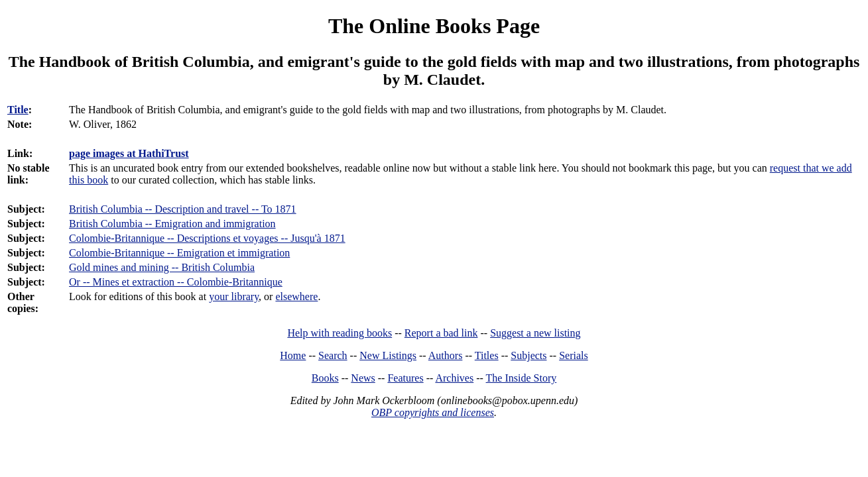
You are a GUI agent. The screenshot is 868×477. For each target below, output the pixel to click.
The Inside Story (522, 378)
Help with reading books (340, 333)
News (363, 378)
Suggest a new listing (535, 333)
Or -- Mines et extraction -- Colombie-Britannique (176, 282)
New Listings (388, 355)
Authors (446, 355)
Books (325, 378)
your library (234, 296)
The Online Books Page (434, 26)
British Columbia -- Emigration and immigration (172, 224)
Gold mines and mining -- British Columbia (162, 267)
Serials (574, 355)
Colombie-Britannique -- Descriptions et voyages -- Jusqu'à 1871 (207, 238)
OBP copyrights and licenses (433, 412)
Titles (487, 355)
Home (293, 355)
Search (333, 355)
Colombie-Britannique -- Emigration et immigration (179, 253)
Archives (454, 378)
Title (18, 110)
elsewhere (296, 296)
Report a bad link (441, 333)
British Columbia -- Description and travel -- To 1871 (183, 209)
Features (405, 378)
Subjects (528, 355)
